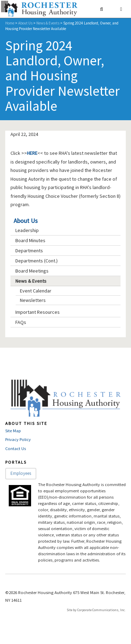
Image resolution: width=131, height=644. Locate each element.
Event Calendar (36, 291)
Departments (29, 251)
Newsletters (33, 300)
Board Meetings (32, 271)
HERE (32, 153)
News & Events (48, 23)
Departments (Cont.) (37, 261)
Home (10, 23)
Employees (21, 473)
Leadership (27, 230)
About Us (25, 23)
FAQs (21, 322)
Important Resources (38, 312)
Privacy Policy (18, 439)
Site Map (13, 431)
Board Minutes (30, 240)
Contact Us (16, 448)
